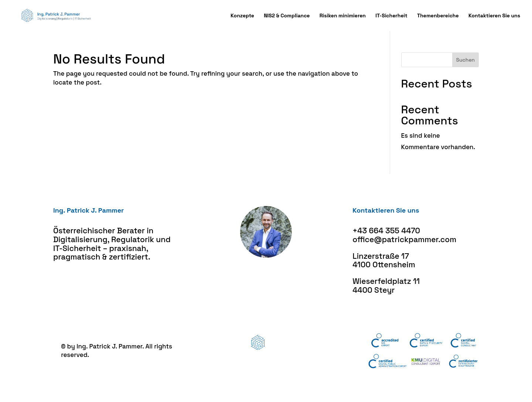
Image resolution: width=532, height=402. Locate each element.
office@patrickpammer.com (404, 239)
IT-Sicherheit (391, 16)
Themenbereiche (438, 16)
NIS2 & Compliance (287, 16)
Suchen (465, 60)
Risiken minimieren (343, 16)
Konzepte (242, 16)
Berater (131, 231)
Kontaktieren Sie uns (494, 16)
